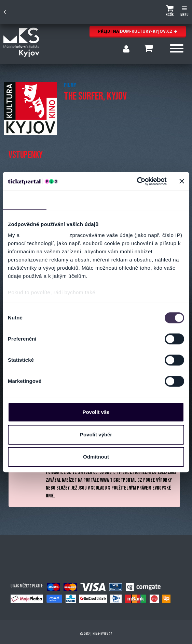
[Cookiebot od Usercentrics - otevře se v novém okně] (137, 181)
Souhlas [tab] (24, 200)
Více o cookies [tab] (166, 200)
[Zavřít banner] (182, 181)
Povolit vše (96, 412)
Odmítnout (96, 457)
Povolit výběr (96, 435)
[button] (170, 12)
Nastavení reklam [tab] (116, 200)
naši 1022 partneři (45, 235)
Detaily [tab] (68, 200)
